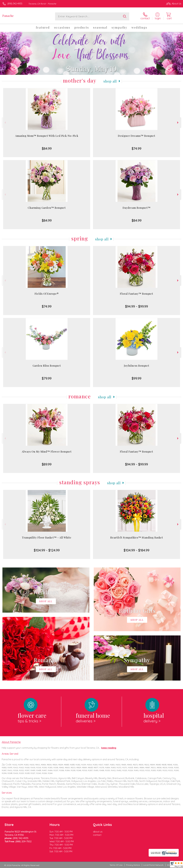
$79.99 (47, 378)
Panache (8, 16)
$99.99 (136, 378)
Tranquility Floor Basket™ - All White (47, 538)
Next (178, 123)
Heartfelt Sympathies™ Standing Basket (137, 538)
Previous (5, 123)
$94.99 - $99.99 (136, 306)
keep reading (109, 748)
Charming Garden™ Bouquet (47, 208)
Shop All (110, 81)
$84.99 (47, 148)
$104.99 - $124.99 (47, 550)
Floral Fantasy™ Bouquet (136, 294)
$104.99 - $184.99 (136, 550)
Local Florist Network (153, 865)
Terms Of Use (116, 865)
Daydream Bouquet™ (137, 208)
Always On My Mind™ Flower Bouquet (47, 452)
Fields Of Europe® (47, 294)
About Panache (11, 742)
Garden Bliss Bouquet (47, 366)
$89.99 (47, 464)
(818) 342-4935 (15, 4)
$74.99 (136, 148)
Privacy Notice (133, 865)
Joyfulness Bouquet (137, 366)
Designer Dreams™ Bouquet (137, 136)
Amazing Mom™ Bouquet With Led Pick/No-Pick (47, 136)
